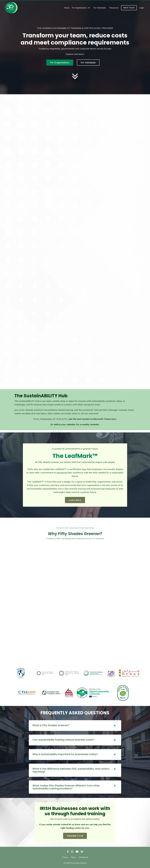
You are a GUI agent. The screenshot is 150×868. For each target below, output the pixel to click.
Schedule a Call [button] (75, 836)
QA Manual (83, 857)
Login (142, 8)
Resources (114, 8)
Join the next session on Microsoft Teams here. (93, 419)
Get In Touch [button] (129, 8)
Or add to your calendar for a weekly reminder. (75, 424)
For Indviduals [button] (88, 62)
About (67, 8)
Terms (73, 857)
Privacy (65, 857)
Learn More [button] (75, 500)
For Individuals (100, 8)
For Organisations (81, 8)
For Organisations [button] (60, 62)
